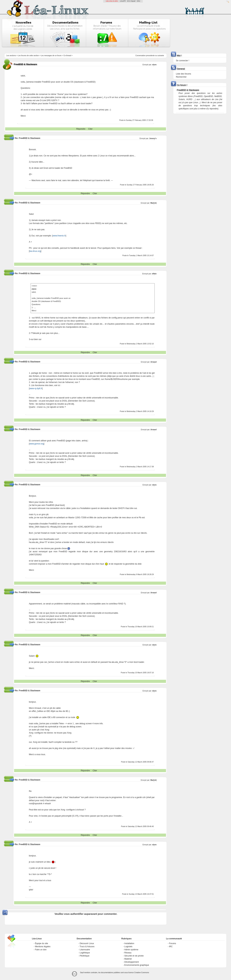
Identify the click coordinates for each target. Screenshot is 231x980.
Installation (129, 943)
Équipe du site (41, 943)
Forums (173, 943)
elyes (154, 65)
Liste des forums (184, 74)
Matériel (128, 959)
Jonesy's (153, 138)
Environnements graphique (137, 965)
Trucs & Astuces (87, 947)
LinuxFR (123, 1)
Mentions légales (43, 947)
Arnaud (154, 362)
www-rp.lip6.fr (36, 388)
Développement (132, 962)
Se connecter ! (183, 61)
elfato (154, 274)
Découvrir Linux (87, 943)
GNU (138, 1)
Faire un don (41, 950)
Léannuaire (85, 950)
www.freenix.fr (59, 236)
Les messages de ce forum (51, 56)
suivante (161, 56)
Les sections (11, 56)
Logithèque (85, 953)
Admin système (131, 950)
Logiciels (128, 947)
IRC (171, 947)
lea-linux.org (35, 251)
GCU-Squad (131, 1)
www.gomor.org (37, 444)
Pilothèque (85, 956)
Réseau (128, 953)
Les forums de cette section (28, 56)
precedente (150, 56)
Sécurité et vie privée (134, 956)
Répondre (81, 129)
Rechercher (181, 77)
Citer (90, 129)
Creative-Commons (142, 973)
